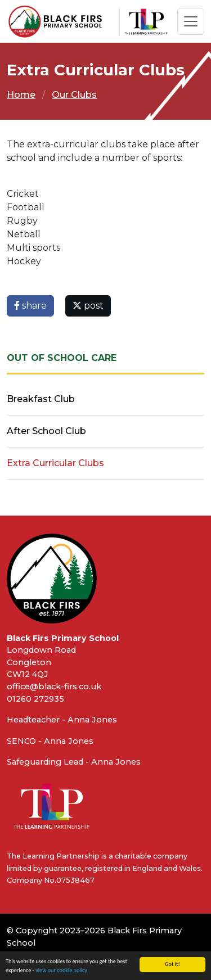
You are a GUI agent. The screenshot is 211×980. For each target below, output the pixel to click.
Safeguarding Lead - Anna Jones (74, 762)
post (88, 306)
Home (21, 95)
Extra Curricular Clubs (55, 463)
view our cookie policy (61, 971)
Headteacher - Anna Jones (62, 720)
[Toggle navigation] (191, 21)
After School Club (46, 431)
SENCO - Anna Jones (50, 741)
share (30, 306)
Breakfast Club (41, 399)
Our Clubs (74, 95)
